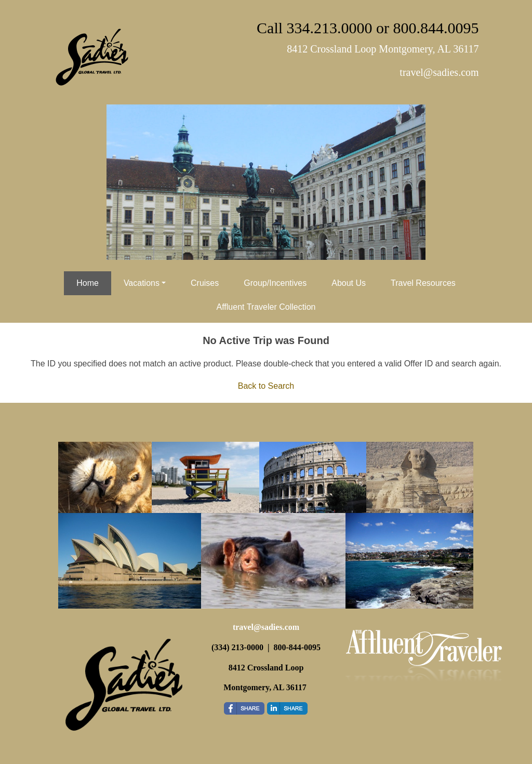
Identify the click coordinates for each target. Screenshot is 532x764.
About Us (349, 283)
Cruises (205, 283)
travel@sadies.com (266, 627)
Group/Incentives (275, 283)
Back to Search (266, 386)
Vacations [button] (142, 283)
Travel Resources (423, 283)
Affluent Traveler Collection (266, 307)
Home (88, 283)
